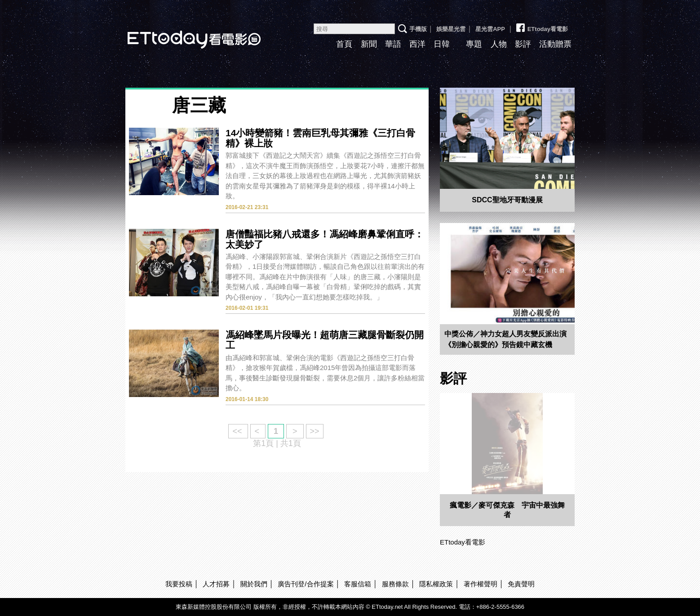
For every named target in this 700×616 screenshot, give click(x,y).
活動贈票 (555, 44)
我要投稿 (179, 584)
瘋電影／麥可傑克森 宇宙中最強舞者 (507, 510)
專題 (474, 44)
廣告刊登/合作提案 (306, 584)
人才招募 (216, 584)
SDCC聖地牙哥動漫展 (507, 200)
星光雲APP (490, 29)
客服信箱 (358, 584)
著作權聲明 (481, 584)
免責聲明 (521, 584)
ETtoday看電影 (182, 33)
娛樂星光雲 (451, 29)
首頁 (344, 44)
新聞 (369, 44)
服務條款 (395, 584)
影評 (523, 44)
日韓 (442, 44)
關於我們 (254, 584)
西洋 (417, 44)
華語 (393, 44)
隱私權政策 (436, 584)
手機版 (418, 29)
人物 (499, 44)
